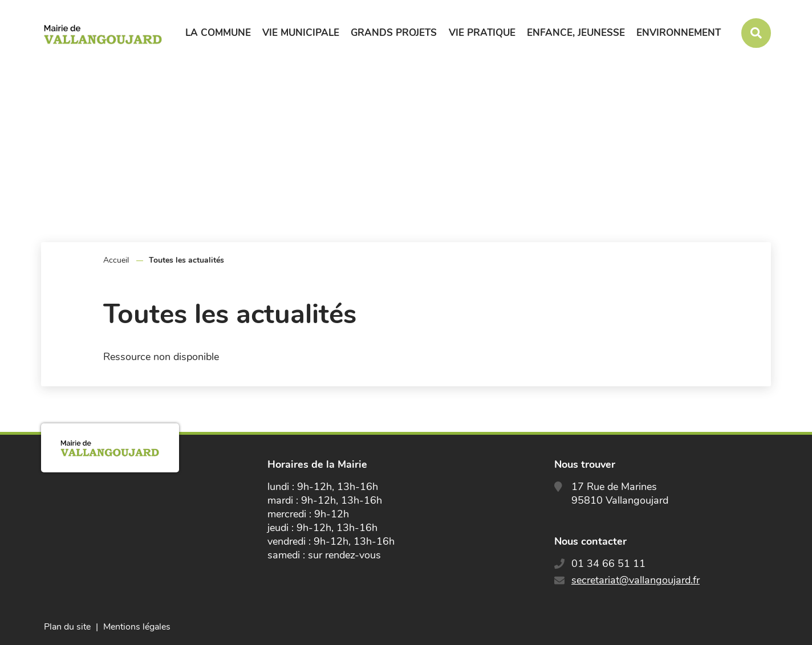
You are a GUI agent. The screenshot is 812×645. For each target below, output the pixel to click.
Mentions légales (137, 627)
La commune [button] (218, 33)
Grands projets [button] (394, 33)
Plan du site (67, 627)
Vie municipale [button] (301, 33)
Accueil (116, 260)
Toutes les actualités (186, 260)
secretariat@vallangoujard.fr (636, 580)
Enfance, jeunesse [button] (576, 33)
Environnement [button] (679, 33)
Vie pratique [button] (482, 33)
